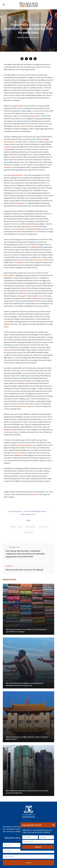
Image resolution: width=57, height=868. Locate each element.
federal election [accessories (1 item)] (31, 527)
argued (34, 116)
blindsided (7, 430)
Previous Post (13, 547)
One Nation (20, 262)
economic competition (27, 406)
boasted (10, 350)
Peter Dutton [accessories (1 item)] (43, 527)
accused (37, 232)
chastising (18, 203)
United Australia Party (42, 260)
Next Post (11, 566)
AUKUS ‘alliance (9, 275)
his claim (38, 77)
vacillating (33, 247)
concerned (20, 453)
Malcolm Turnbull (32, 226)
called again (21, 296)
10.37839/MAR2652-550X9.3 (37, 511)
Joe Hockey (15, 229)
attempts (7, 167)
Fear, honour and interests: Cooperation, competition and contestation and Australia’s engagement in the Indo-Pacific (25, 554)
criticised (16, 193)
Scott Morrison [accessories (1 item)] (29, 532)
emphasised (36, 298)
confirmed (24, 126)
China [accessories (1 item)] (21, 527)
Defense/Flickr (32, 494)
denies (6, 327)
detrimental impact (26, 445)
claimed (24, 90)
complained (8, 147)
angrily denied (18, 106)
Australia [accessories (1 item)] (13, 527)
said (14, 221)
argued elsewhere (17, 175)
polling (16, 455)
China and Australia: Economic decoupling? (24, 570)
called (19, 98)
